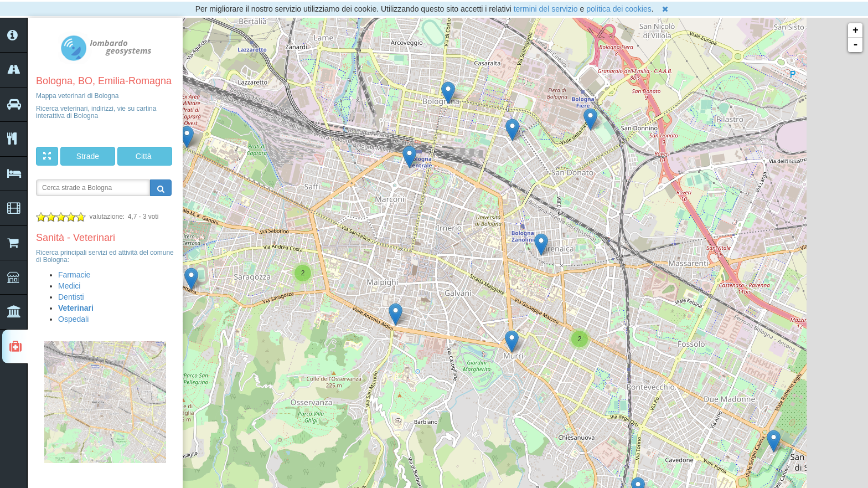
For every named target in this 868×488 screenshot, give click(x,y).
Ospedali (73, 319)
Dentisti (71, 297)
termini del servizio (546, 9)
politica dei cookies (619, 9)
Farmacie (74, 275)
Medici (69, 286)
